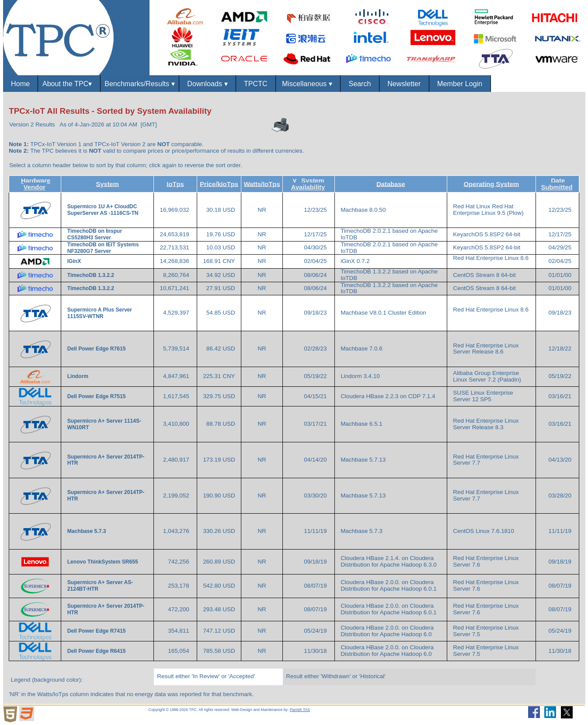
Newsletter (404, 84)
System (107, 184)
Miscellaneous (308, 84)
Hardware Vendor (36, 184)
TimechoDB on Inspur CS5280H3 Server (95, 234)
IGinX (75, 261)
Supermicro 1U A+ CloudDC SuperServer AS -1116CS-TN (103, 210)
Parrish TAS (300, 710)
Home (20, 84)
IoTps (175, 184)
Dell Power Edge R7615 (97, 349)
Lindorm (79, 376)
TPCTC (256, 84)
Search (360, 84)
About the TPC (69, 84)
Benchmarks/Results (139, 84)
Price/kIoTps (219, 184)
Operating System (492, 184)
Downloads (207, 84)
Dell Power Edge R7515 (97, 396)
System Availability (308, 184)
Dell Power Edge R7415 (97, 631)
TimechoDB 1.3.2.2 (92, 275)
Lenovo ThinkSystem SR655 (103, 562)
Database (391, 184)
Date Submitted (557, 184)
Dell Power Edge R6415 (97, 651)
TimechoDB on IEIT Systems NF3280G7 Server (103, 248)
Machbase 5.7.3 (87, 531)
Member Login (460, 84)
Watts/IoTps (262, 184)
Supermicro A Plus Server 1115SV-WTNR (100, 313)
